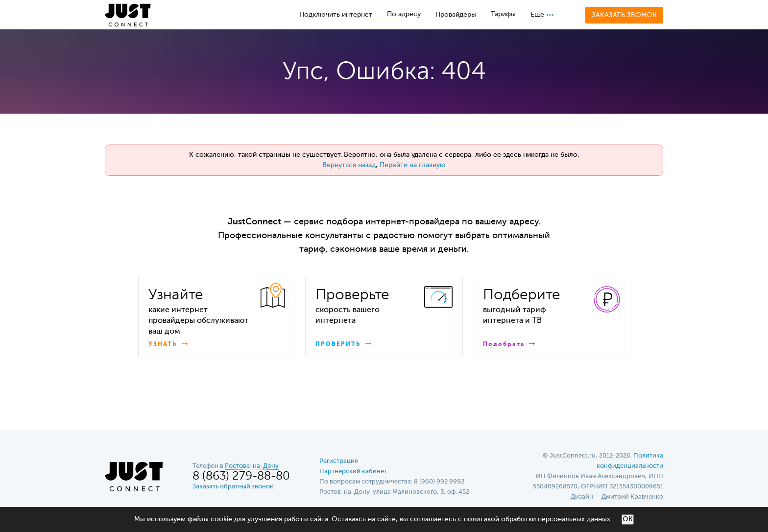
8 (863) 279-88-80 (241, 476)
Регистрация (339, 461)
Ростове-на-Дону (252, 466)
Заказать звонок (624, 15)
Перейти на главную (413, 165)
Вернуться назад (349, 165)
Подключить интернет (336, 15)
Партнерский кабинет (353, 472)
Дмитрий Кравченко (632, 497)
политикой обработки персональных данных (537, 519)
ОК (628, 519)
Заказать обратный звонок (233, 487)
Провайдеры (456, 15)
